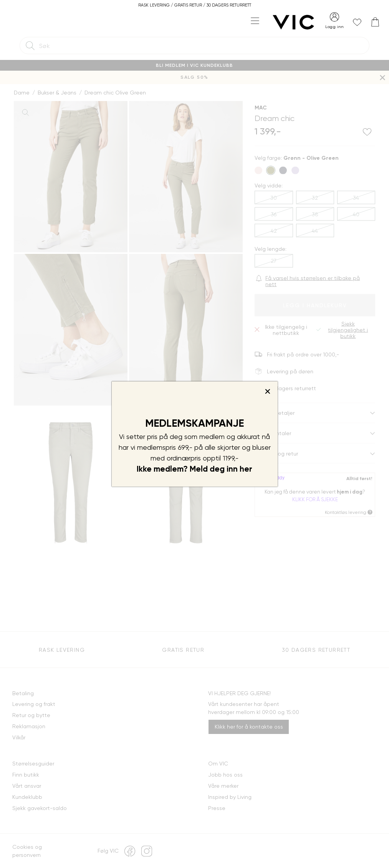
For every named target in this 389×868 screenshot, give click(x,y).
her (246, 469)
